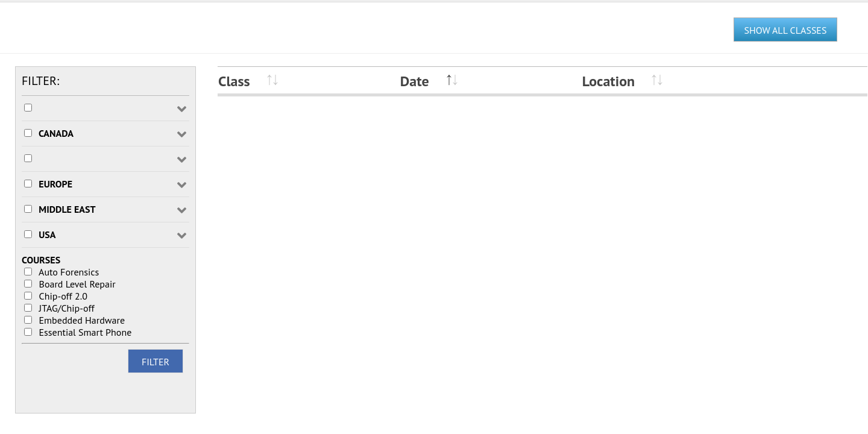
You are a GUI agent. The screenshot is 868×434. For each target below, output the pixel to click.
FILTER (156, 362)
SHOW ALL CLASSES (786, 30)
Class (234, 81)
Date (415, 81)
